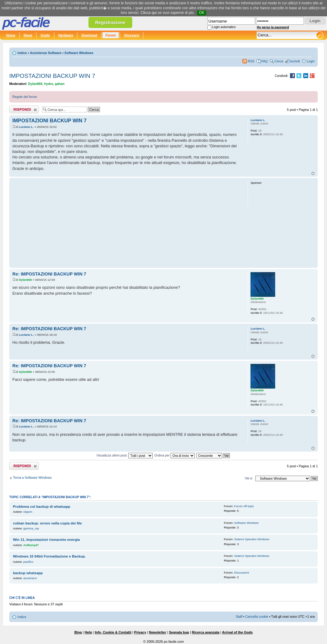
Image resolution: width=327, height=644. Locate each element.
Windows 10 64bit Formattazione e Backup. (49, 556)
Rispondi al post (24, 109)
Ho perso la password (273, 27)
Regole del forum (25, 97)
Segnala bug (179, 632)
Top (313, 173)
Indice (22, 53)
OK (202, 13)
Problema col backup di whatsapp (42, 507)
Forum (111, 35)
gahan (60, 84)
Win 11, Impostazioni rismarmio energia (46, 540)
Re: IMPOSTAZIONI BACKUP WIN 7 (49, 274)
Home (11, 35)
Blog (78, 632)
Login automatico (224, 27)
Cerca (279, 61)
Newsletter (158, 632)
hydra (49, 84)
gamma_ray (31, 528)
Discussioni (242, 572)
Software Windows (79, 53)
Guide (45, 35)
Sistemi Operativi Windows (252, 539)
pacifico (29, 562)
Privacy (140, 632)
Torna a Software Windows (32, 478)
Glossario (132, 35)
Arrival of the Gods (237, 632)
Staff (239, 617)
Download (89, 35)
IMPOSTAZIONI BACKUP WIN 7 (52, 76)
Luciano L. (26, 127)
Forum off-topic (244, 506)
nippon (28, 512)
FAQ (265, 61)
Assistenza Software (46, 53)
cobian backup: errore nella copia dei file (47, 523)
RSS (251, 61)
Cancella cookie (257, 617)
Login (311, 61)
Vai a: (249, 478)
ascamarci (30, 578)
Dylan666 (35, 84)
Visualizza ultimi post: (125, 455)
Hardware (66, 35)
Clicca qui (149, 13)
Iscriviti (295, 61)
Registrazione (110, 22)
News (28, 35)
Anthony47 (31, 545)
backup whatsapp (28, 573)
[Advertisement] (127, 223)
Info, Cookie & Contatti (113, 632)
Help (88, 632)
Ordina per (174, 455)
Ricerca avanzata (206, 632)
